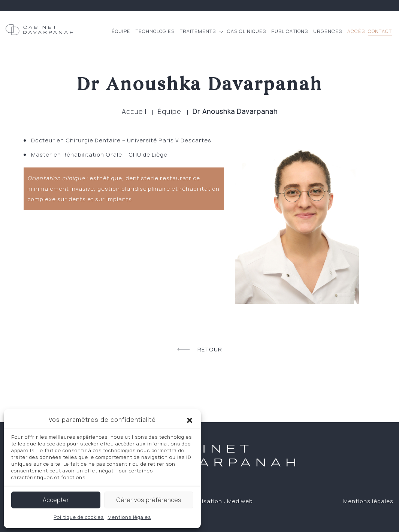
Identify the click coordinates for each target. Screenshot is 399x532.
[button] (190, 420)
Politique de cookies (79, 517)
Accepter (56, 500)
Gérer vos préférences (149, 500)
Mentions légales (129, 517)
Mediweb (240, 501)
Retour (200, 349)
